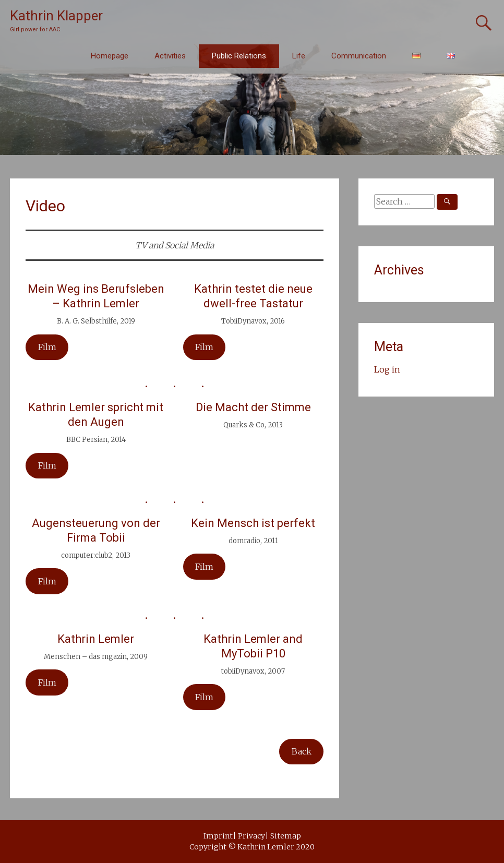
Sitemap (286, 836)
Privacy (251, 836)
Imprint (218, 836)
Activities (170, 56)
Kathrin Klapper (56, 16)
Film (204, 347)
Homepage (110, 56)
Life (299, 56)
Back (302, 751)
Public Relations (239, 56)
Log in (387, 369)
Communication (359, 56)
